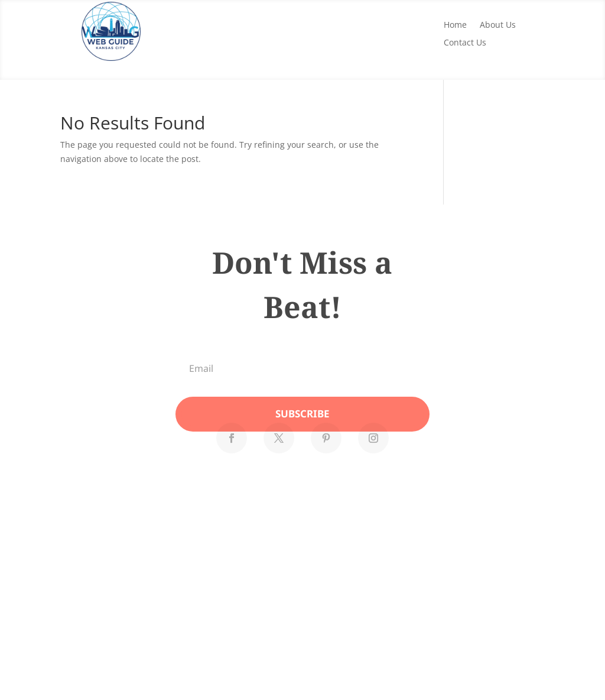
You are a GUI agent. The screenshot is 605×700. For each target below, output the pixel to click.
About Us (498, 25)
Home (455, 25)
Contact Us (465, 43)
